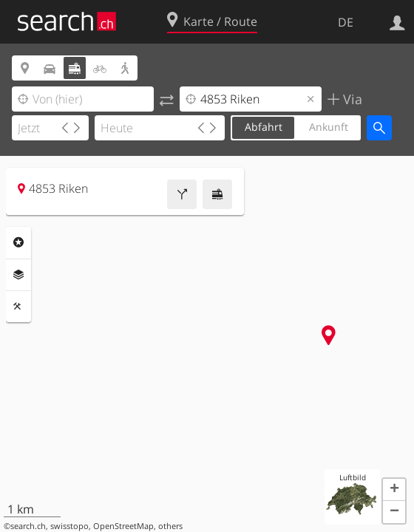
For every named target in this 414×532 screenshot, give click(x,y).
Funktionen (18, 307)
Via (351, 99)
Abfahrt (264, 127)
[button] (394, 490)
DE (346, 22)
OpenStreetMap (123, 526)
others (170, 526)
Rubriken (18, 242)
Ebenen (18, 275)
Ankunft (329, 127)
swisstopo (69, 526)
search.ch (28, 526)
